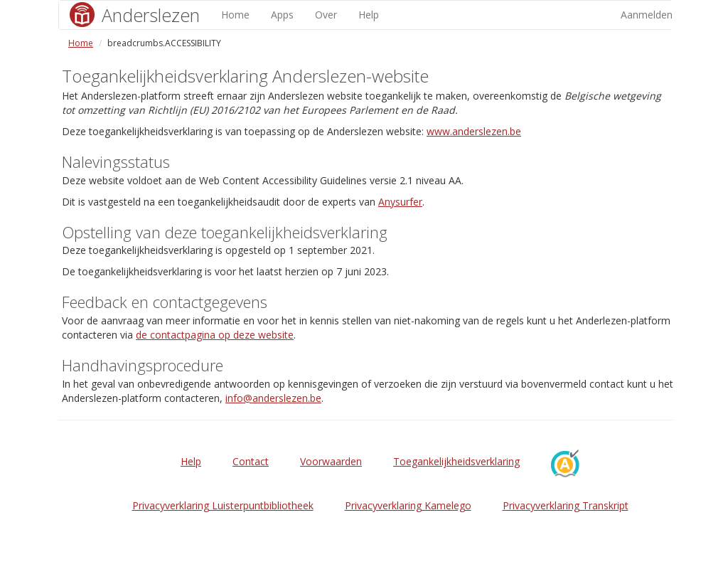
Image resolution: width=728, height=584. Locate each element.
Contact (251, 461)
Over (326, 15)
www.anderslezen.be (474, 131)
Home (235, 15)
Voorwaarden (331, 461)
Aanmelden (647, 15)
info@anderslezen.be (273, 398)
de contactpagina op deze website (215, 335)
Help (369, 15)
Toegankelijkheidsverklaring (456, 461)
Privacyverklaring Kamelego (408, 505)
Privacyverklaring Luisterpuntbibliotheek (223, 505)
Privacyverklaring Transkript (566, 505)
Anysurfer (400, 202)
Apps (282, 15)
